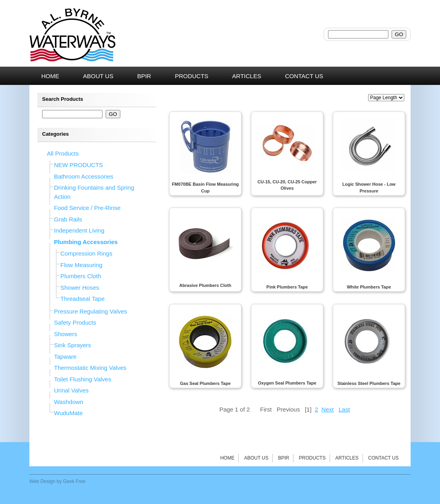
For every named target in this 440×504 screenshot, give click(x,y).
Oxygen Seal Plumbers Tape (287, 383)
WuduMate (68, 413)
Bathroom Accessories (84, 176)
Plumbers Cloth (81, 276)
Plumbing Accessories (86, 242)
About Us (256, 458)
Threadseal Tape (82, 299)
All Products (63, 153)
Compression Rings (86, 253)
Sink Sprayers (72, 345)
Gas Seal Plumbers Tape (205, 383)
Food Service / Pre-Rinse (87, 208)
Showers (66, 334)
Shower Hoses (80, 288)
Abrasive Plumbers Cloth (206, 285)
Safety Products (75, 322)
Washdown (69, 402)
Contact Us (383, 458)
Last (344, 409)
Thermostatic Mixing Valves (90, 368)
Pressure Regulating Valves (91, 311)
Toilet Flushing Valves (83, 379)
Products (312, 458)
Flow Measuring (81, 265)
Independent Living (79, 230)
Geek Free (74, 481)
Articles (347, 458)
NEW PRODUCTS (78, 165)
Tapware (65, 357)
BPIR (284, 458)
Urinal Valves (71, 390)
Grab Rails (68, 219)
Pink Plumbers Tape (287, 287)
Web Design (42, 481)
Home (227, 458)
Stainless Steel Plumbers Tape (369, 383)
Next (327, 409)
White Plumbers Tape (369, 287)
